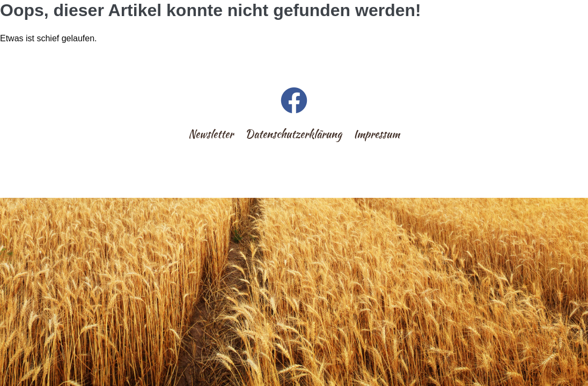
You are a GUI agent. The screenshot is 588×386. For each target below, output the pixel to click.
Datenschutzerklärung (293, 134)
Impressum (377, 134)
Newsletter (211, 134)
